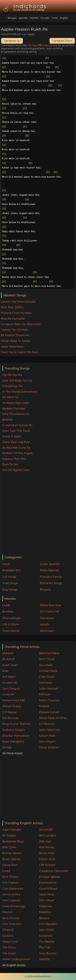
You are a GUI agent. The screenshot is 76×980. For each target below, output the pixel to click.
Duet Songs (10, 583)
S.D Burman (47, 724)
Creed (6, 871)
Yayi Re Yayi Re (12, 375)
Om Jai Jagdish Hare (16, 470)
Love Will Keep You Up (17, 381)
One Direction (12, 924)
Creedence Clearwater (54, 871)
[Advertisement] (38, 513)
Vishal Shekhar (49, 748)
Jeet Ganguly (11, 689)
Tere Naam (47, 618)
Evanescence (48, 883)
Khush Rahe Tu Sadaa (15, 341)
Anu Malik (46, 665)
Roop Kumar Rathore (16, 724)
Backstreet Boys (13, 841)
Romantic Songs (51, 583)
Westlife (44, 959)
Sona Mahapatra (13, 742)
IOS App (32, 45)
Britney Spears (12, 853)
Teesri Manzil (11, 631)
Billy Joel (45, 841)
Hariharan (46, 683)
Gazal (6, 564)
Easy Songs (10, 590)
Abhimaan (47, 631)
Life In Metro (11, 624)
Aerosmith (46, 830)
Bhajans (45, 590)
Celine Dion (10, 865)
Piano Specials (49, 570)
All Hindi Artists (13, 753)
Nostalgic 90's (12, 570)
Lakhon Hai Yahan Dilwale (18, 302)
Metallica (45, 912)
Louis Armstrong (13, 906)
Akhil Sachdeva (49, 653)
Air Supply (9, 835)
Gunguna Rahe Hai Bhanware (21, 324)
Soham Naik (47, 736)
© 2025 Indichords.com (38, 976)
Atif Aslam (9, 677)
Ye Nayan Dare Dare (16, 403)
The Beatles (47, 942)
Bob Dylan (9, 847)
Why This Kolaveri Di (16, 414)
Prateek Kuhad (49, 712)
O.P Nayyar (10, 712)
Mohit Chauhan (49, 700)
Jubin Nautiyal (49, 689)
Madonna (45, 906)
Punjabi (45, 18)
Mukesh (44, 706)
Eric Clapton (10, 883)
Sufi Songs (9, 577)
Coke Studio (47, 677)
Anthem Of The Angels (17, 453)
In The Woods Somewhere (20, 392)
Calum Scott (47, 859)
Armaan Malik (48, 671)
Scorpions (46, 936)
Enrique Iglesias (50, 877)
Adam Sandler (12, 830)
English (64, 18)
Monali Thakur (12, 706)
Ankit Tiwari (10, 665)
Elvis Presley (10, 877)
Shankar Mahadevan (16, 736)
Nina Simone (11, 918)
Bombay (8, 612)
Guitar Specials (50, 564)
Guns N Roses (48, 889)
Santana (8, 936)
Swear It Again (12, 436)
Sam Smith (46, 930)
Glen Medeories (13, 889)
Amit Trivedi (47, 659)
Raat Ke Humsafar (13, 319)
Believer (8, 420)
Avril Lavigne (48, 835)
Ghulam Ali (10, 683)
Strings (7, 748)
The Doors (9, 947)
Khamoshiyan (11, 618)
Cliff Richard (47, 865)
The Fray (45, 947)
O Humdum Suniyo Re (17, 425)
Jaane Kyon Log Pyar (16, 442)
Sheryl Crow (10, 942)
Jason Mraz (46, 894)
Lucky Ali (8, 694)
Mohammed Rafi (14, 700)
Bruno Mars (47, 853)
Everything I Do (13, 386)
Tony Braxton (48, 953)
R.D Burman (11, 718)
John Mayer (47, 900)
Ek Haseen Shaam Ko (15, 335)
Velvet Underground (16, 959)
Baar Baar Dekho (12, 307)
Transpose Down (62, 41)
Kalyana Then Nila (14, 459)
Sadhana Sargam (14, 730)
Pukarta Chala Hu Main (16, 313)
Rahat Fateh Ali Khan (53, 718)
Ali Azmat (9, 659)
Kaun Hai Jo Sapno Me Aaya (19, 352)
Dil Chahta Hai (49, 612)
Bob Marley (47, 847)
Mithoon (45, 694)
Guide (6, 605)
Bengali (12, 18)
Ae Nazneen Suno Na (16, 448)
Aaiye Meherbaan (13, 347)
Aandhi (45, 624)
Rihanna (8, 930)
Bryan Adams (11, 859)
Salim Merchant (50, 730)
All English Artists (14, 965)
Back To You (10, 464)
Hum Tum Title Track (16, 431)
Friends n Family (51, 577)
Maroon (7, 912)
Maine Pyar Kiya (50, 605)
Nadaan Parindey (14, 409)
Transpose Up (12, 41)
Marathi (34, 18)
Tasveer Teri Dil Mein (15, 330)
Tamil (54, 18)
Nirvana (44, 918)
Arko (5, 671)
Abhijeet (8, 653)
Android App (50, 45)
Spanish (23, 18)
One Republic (48, 924)
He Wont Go (10, 397)
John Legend (11, 900)
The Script (9, 953)
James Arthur (11, 894)
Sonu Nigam (47, 742)
